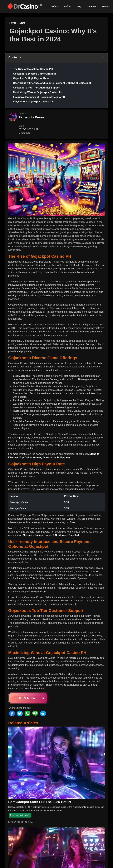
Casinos (54, 6)
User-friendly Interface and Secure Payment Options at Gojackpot (52, 83)
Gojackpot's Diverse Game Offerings (35, 74)
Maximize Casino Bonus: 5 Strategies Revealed (51, 535)
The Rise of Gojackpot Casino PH (33, 69)
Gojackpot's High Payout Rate (31, 78)
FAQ (79, 6)
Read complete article (20, 815)
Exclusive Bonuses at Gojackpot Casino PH (39, 97)
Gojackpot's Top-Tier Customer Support (37, 88)
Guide (67, 6)
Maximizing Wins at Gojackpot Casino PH (38, 92)
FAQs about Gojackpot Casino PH (33, 102)
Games (106, 6)
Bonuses (92, 6)
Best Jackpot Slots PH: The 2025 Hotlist (40, 802)
